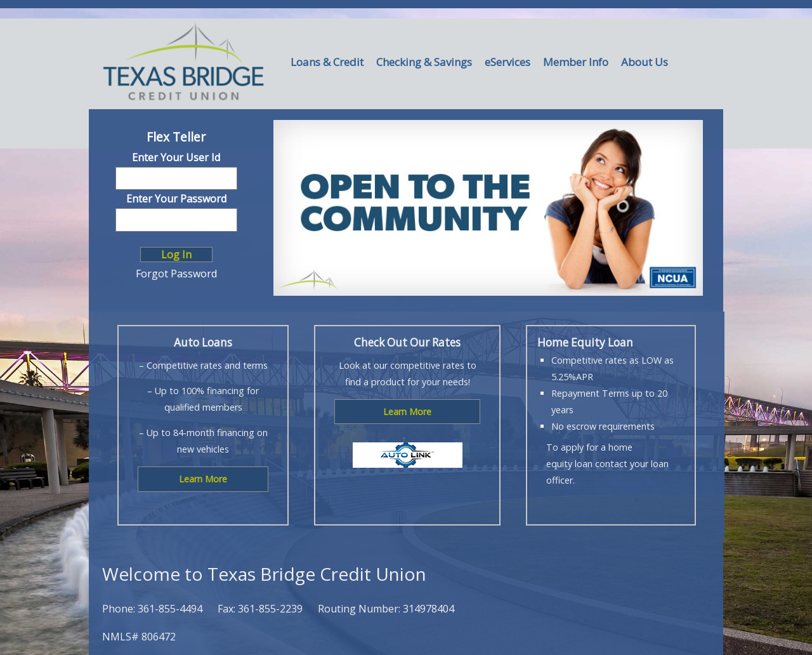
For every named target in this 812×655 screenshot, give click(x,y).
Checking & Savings (424, 62)
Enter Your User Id (176, 157)
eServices (507, 62)
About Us (645, 62)
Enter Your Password (176, 199)
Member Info (576, 62)
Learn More (203, 479)
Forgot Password (176, 274)
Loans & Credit (327, 62)
